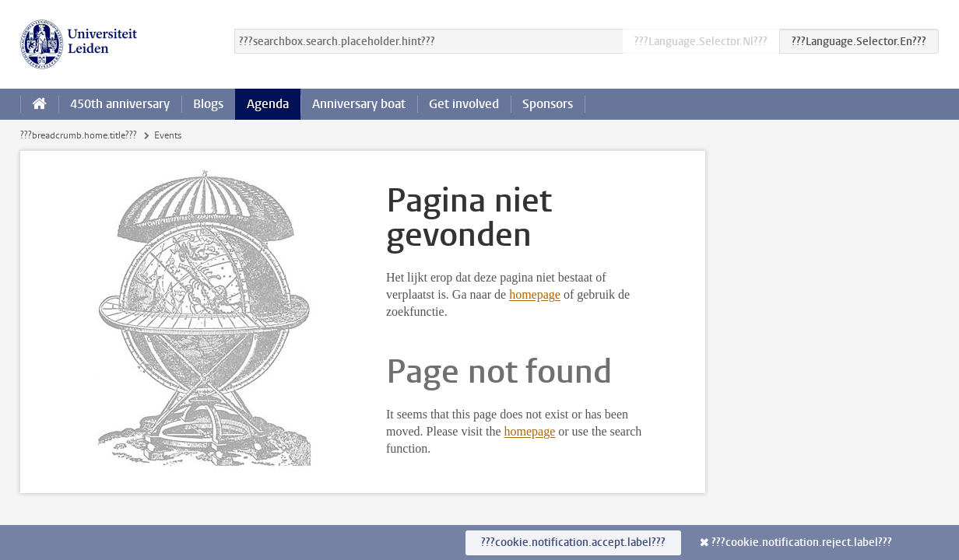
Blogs (208, 104)
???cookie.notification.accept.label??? (573, 542)
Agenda (268, 104)
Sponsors (548, 104)
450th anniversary (120, 104)
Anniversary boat (359, 104)
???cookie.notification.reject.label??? (802, 542)
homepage (535, 294)
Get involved (464, 104)
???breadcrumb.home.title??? (79, 135)
